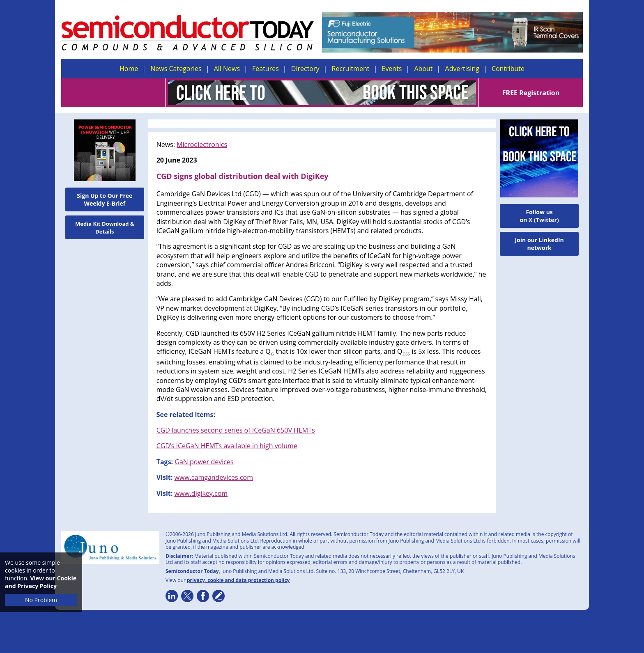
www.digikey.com (201, 493)
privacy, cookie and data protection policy (238, 580)
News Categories (176, 69)
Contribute (508, 69)
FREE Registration (531, 93)
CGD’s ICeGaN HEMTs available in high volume (227, 446)
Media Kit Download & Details (105, 228)
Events (392, 69)
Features (266, 69)
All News (227, 69)
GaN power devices (204, 462)
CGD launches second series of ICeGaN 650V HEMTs (236, 430)
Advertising (462, 69)
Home (129, 69)
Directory (305, 69)
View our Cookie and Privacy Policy (41, 582)
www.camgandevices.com (214, 477)
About (424, 69)
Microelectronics (202, 144)
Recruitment (351, 69)
